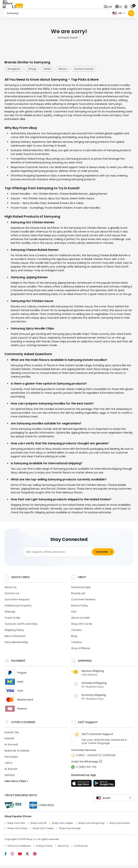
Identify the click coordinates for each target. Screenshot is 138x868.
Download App (81, 587)
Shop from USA (16, 823)
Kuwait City (12, 732)
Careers (76, 630)
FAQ (74, 612)
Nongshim (14, 69)
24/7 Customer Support (97, 734)
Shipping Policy (14, 630)
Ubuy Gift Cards (82, 624)
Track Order (12, 618)
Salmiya (10, 775)
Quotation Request (17, 599)
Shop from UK (38, 823)
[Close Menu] (4, 8)
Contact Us (12, 593)
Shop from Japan (62, 823)
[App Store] (82, 784)
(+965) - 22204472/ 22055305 (96, 755)
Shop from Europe (70, 828)
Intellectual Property (18, 606)
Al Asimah (11, 769)
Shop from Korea (120, 823)
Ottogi (32, 69)
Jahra (8, 763)
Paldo (47, 69)
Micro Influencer (15, 636)
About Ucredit (80, 618)
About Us (11, 587)
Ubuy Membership (16, 642)
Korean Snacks (84, 69)
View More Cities (16, 781)
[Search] (131, 13)
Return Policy (80, 606)
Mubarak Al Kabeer (17, 751)
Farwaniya (11, 757)
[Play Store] (104, 784)
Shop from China (17, 828)
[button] (109, 7)
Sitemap (10, 612)
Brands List (78, 593)
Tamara (76, 642)
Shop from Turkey (43, 828)
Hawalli (9, 738)
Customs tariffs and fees (21, 624)
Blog (74, 636)
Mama (63, 69)
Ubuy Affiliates (81, 648)
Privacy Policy (44, 846)
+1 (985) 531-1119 (86, 767)
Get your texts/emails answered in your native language (104, 741)
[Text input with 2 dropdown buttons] (57, 13)
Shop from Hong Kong (91, 823)
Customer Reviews (83, 599)
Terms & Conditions (19, 846)
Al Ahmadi (11, 744)
